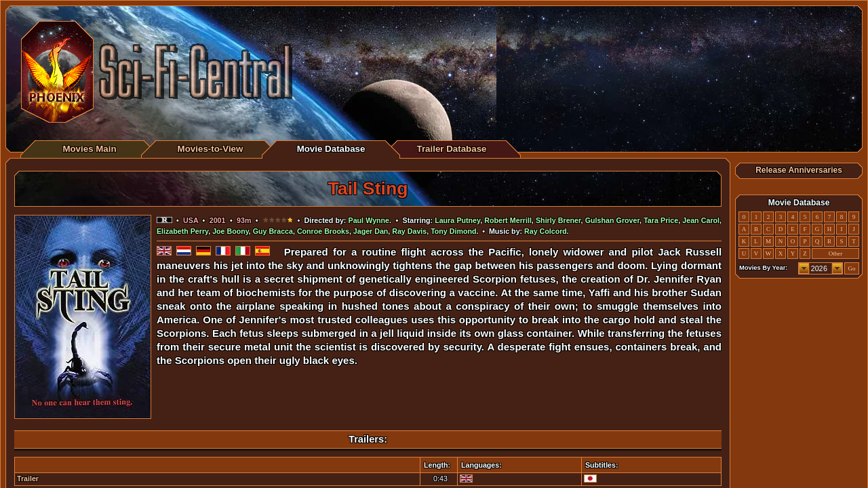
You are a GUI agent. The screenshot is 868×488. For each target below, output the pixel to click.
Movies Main (89, 149)
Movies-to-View (211, 149)
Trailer (28, 479)
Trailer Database (452, 149)
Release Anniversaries (799, 170)
